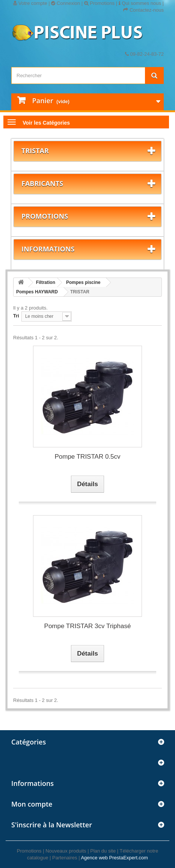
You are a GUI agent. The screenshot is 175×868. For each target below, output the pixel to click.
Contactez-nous (143, 10)
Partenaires (65, 858)
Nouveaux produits (66, 851)
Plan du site (103, 851)
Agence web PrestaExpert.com (114, 858)
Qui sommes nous (140, 3)
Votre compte (30, 3)
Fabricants (42, 183)
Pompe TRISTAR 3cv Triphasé (88, 626)
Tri (16, 316)
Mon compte (32, 804)
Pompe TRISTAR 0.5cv (87, 457)
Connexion (66, 3)
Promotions (99, 3)
